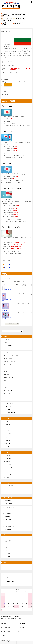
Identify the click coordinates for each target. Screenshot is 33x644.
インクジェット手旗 (7, 465)
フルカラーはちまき (7, 458)
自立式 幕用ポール (8, 346)
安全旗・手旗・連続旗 (9, 378)
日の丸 (5, 371)
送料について (5, 544)
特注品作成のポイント (7, 489)
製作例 (4, 492)
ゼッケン (5, 397)
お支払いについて (6, 554)
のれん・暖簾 (5, 352)
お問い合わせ (5, 538)
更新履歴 (5, 575)
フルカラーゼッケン (7, 474)
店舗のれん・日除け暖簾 (9, 365)
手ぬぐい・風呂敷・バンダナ (9, 413)
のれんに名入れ (6, 431)
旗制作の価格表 (6, 510)
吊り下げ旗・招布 (6, 409)
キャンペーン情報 (6, 557)
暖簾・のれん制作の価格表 (8, 507)
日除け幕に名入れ (6, 443)
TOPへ (25, 642)
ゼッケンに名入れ (6, 440)
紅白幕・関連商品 (6, 339)
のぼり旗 (5, 381)
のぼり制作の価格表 (7, 513)
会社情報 (3, 636)
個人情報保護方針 (6, 578)
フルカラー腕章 (6, 477)
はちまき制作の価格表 (7, 504)
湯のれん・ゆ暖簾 (8, 358)
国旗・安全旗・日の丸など (8, 368)
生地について (8, 264)
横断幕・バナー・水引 (7, 406)
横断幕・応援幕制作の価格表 (9, 523)
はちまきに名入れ (6, 424)
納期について (5, 547)
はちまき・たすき (6, 349)
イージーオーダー (21, 624)
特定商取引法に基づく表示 (8, 581)
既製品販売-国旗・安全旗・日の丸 (12, 324)
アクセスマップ (6, 569)
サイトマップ (5, 584)
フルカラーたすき (6, 455)
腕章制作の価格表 (6, 517)
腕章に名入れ (5, 437)
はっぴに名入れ (6, 447)
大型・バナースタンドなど (10, 393)
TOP (7, 616)
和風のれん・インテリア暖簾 (10, 362)
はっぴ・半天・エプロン (8, 403)
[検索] (12, 331)
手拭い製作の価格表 (7, 529)
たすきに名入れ (6, 421)
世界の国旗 (6, 374)
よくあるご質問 (7, 541)
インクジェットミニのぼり (8, 471)
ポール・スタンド (6, 384)
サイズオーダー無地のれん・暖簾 (11, 355)
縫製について (8, 267)
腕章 (4, 400)
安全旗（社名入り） (7, 434)
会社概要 (5, 565)
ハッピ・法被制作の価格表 (8, 526)
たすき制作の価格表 (7, 501)
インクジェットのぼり (7, 468)
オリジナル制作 (21, 628)
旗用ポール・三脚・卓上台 (10, 390)
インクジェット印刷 (5, 628)
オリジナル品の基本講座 (8, 486)
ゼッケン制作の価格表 (7, 520)
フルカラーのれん (6, 461)
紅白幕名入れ (5, 427)
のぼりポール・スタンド (9, 387)
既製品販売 (3, 624)
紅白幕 (5, 342)
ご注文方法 (5, 551)
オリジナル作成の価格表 (6, 632)
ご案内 (19, 632)
